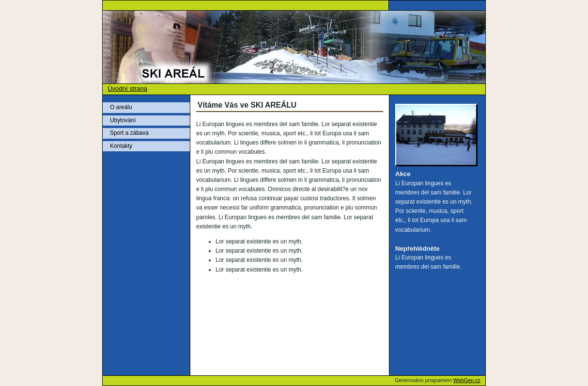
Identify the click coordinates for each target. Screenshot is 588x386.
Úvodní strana (127, 88)
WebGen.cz (467, 380)
